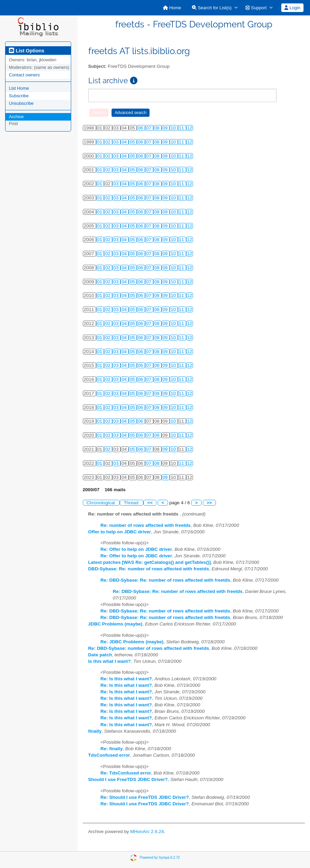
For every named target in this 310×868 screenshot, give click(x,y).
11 (182, 128)
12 (190, 128)
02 (108, 142)
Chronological (101, 503)
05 (133, 142)
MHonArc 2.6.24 (147, 832)
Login (292, 8)
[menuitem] (172, 8)
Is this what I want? (110, 661)
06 (141, 128)
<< (150, 503)
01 (100, 142)
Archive (16, 117)
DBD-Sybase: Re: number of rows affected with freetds (149, 569)
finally (95, 731)
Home (172, 8)
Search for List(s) (212, 8)
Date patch (100, 655)
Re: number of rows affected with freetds (146, 525)
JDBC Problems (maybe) (115, 624)
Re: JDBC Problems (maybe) (132, 642)
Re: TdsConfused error (126, 773)
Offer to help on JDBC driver (120, 532)
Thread (132, 503)
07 (149, 128)
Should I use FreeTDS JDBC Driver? (128, 779)
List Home (19, 88)
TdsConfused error (109, 755)
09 (166, 128)
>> (209, 503)
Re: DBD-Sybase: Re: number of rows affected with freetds (165, 580)
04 (125, 142)
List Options (27, 51)
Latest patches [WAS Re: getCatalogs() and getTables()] (150, 562)
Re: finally (112, 749)
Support (256, 8)
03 (117, 142)
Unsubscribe (21, 103)
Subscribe (19, 96)
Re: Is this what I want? (126, 679)
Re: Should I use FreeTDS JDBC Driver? (145, 797)
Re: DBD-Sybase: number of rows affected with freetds (149, 648)
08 (158, 128)
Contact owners (24, 75)
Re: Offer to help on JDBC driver (136, 549)
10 (174, 128)
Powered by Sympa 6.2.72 (160, 857)
